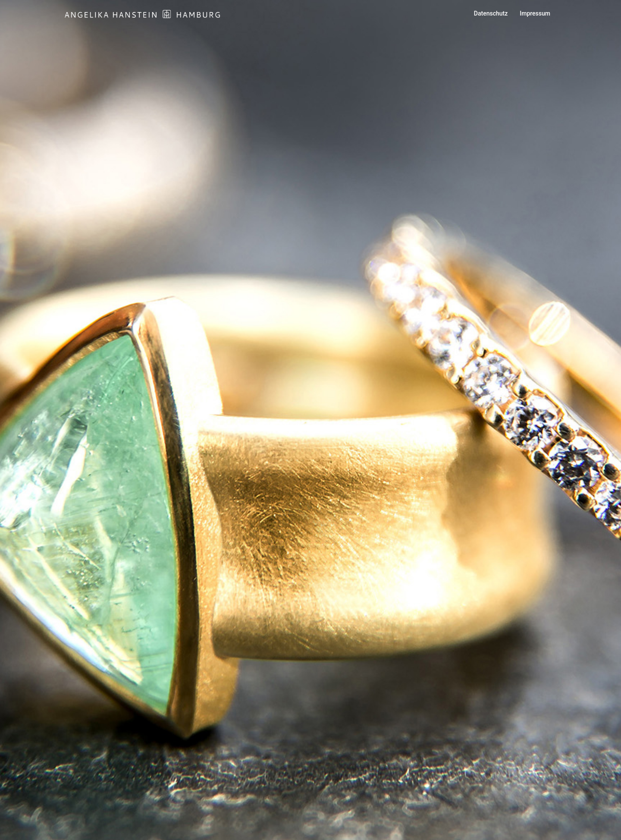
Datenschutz (491, 13)
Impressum (535, 13)
